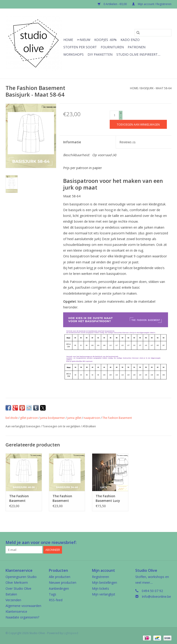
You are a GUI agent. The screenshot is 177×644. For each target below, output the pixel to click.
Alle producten (60, 577)
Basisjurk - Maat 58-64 (156, 88)
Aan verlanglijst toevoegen (23, 426)
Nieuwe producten (63, 582)
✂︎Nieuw (84, 40)
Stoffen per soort (80, 47)
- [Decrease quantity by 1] (121, 117)
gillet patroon (29, 418)
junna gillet (74, 418)
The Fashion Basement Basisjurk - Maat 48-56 (22, 498)
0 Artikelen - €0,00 (113, 4)
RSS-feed (56, 600)
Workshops (74, 54)
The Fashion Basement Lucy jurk (108, 498)
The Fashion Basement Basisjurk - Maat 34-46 (66, 498)
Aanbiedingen (59, 588)
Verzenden (13, 600)
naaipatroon (92, 418)
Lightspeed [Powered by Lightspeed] (71, 633)
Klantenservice (16, 611)
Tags (53, 594)
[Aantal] (114, 115)
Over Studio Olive (18, 588)
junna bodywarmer (53, 418)
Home (68, 40)
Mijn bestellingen (105, 582)
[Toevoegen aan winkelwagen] (138, 124)
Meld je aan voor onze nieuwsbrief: (41, 542)
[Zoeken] (153, 33)
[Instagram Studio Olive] (168, 543)
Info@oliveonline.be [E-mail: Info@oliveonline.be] (156, 597)
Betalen (11, 594)
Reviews (127, 142)
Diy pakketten (100, 54)
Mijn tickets (100, 588)
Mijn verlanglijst (104, 594)
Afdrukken (89, 426)
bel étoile (12, 418)
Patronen (137, 47)
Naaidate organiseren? (22, 617)
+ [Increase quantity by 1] (121, 113)
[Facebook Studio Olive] (151, 543)
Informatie (72, 142)
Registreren (100, 577)
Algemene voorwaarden (23, 606)
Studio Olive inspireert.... (138, 54)
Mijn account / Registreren (152, 4)
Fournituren (112, 47)
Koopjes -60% (105, 40)
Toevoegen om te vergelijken (62, 426)
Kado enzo (130, 40)
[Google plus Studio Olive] (159, 543)
